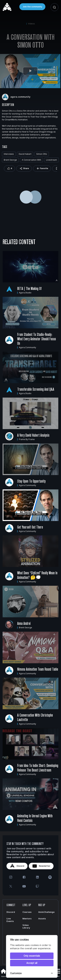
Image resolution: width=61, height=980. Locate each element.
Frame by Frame (27, 439)
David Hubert (25, 154)
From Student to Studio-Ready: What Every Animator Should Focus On (37, 339)
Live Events (10, 920)
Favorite (42, 169)
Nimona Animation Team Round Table (38, 669)
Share (24, 169)
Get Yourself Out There (30, 527)
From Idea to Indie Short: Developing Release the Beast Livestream (38, 768)
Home (3, 973)
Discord (17, 866)
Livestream (51, 160)
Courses (27, 912)
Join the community (32, 7)
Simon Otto (42, 154)
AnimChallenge (46, 912)
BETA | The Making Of (29, 288)
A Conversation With (31, 160)
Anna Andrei (24, 623)
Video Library (26, 926)
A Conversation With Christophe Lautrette (35, 717)
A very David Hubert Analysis (33, 435)
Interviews (9, 154)
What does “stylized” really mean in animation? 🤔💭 (37, 575)
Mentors (27, 919)
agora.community (27, 347)
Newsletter (41, 866)
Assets (42, 919)
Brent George (10, 160)
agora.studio (25, 293)
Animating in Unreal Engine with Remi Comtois (35, 818)
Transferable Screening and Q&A (36, 389)
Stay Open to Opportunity (31, 481)
